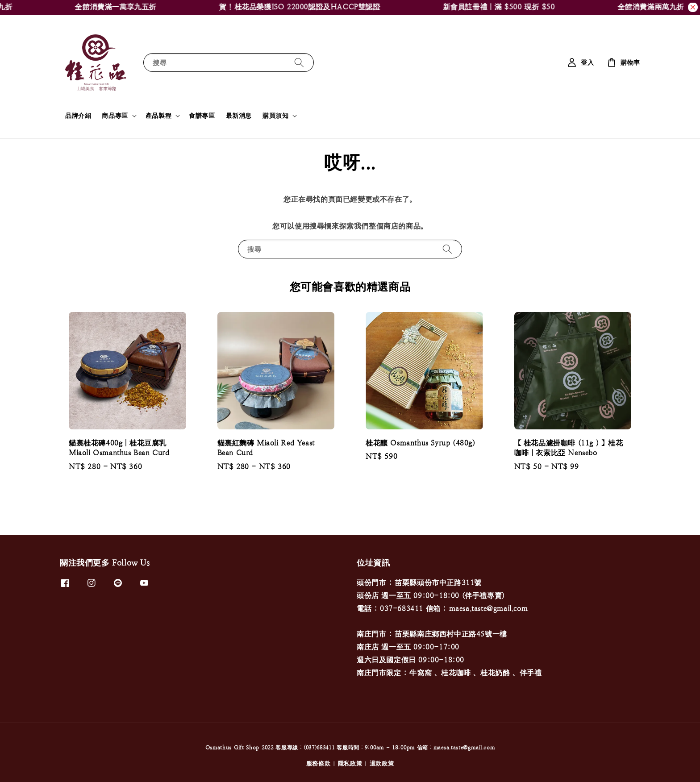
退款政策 (382, 763)
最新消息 (239, 116)
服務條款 (319, 763)
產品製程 (158, 116)
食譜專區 (202, 116)
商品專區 (115, 116)
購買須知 (275, 116)
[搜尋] (299, 62)
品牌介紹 (78, 116)
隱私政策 (350, 763)
